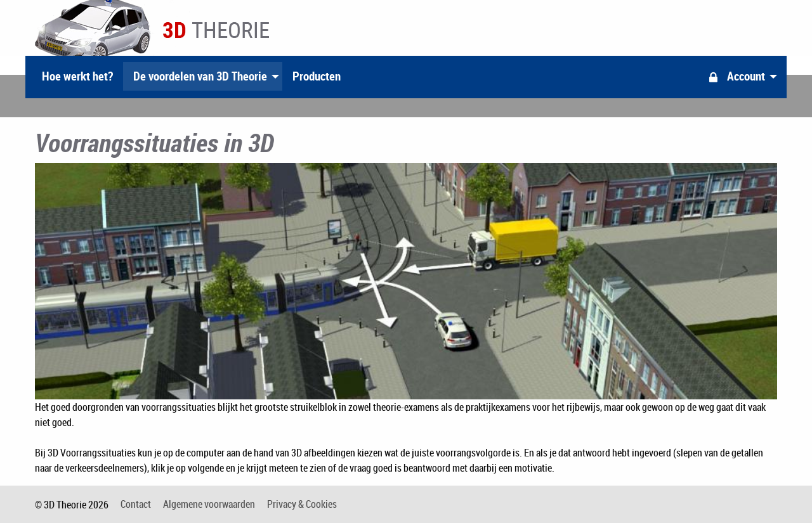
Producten (317, 76)
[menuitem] (77, 76)
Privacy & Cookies (302, 504)
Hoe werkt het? (77, 76)
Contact (136, 504)
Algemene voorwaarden (209, 504)
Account (736, 76)
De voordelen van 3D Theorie (200, 76)
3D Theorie (152, 25)
